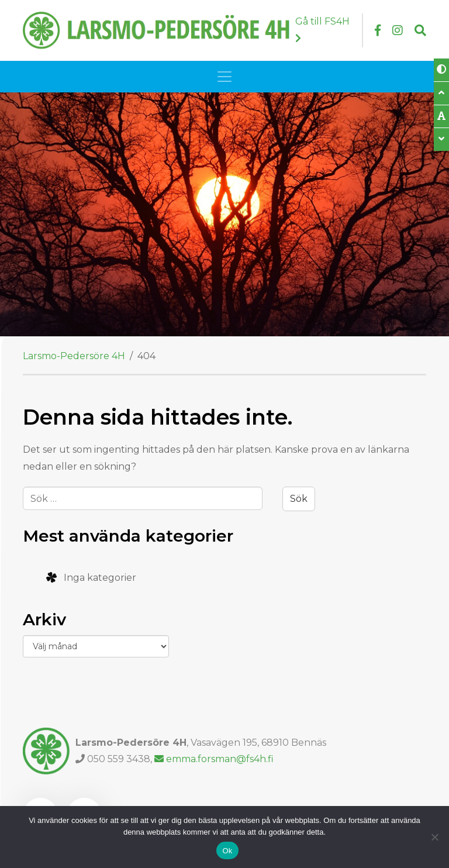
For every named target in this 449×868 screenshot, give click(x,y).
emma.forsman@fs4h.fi (214, 759)
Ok (227, 851)
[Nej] (434, 837)
